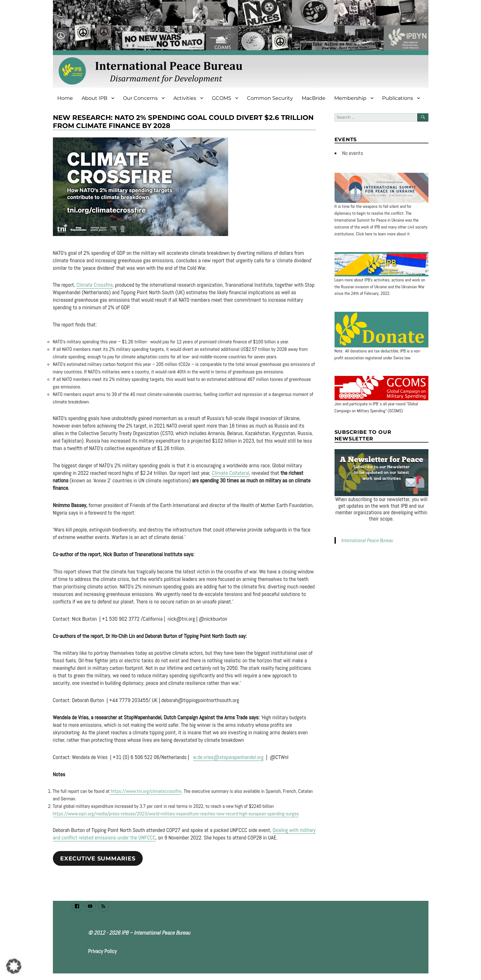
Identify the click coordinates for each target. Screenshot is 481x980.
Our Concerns (140, 98)
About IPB (95, 98)
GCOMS (222, 98)
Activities (185, 98)
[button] (14, 966)
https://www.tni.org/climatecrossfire (146, 791)
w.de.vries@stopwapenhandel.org (228, 757)
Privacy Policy (102, 951)
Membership (350, 98)
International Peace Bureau (367, 540)
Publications (398, 98)
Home (65, 98)
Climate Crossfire (95, 285)
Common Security (270, 98)
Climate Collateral (230, 473)
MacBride (314, 98)
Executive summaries (98, 859)
